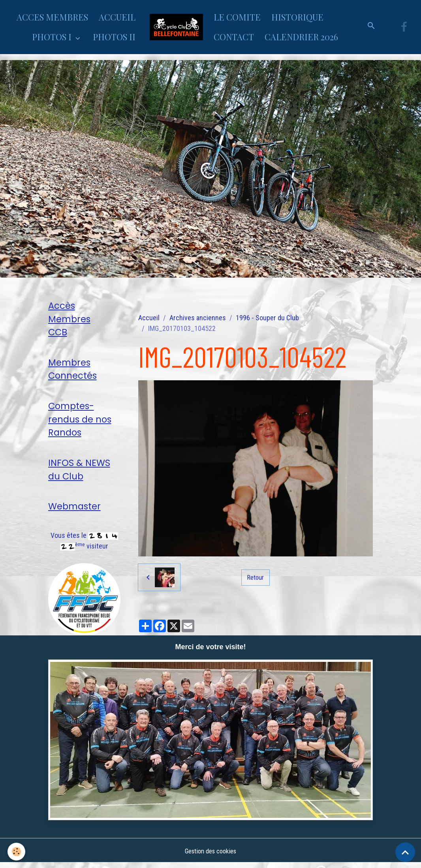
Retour (256, 577)
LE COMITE (237, 17)
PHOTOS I (53, 37)
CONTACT (234, 37)
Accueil (149, 318)
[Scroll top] (405, 852)
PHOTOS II (114, 37)
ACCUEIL (117, 17)
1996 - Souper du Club (267, 318)
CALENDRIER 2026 (301, 37)
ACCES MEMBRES (52, 17)
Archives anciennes (198, 318)
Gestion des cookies (210, 856)
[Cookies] (17, 852)
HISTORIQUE (297, 17)
